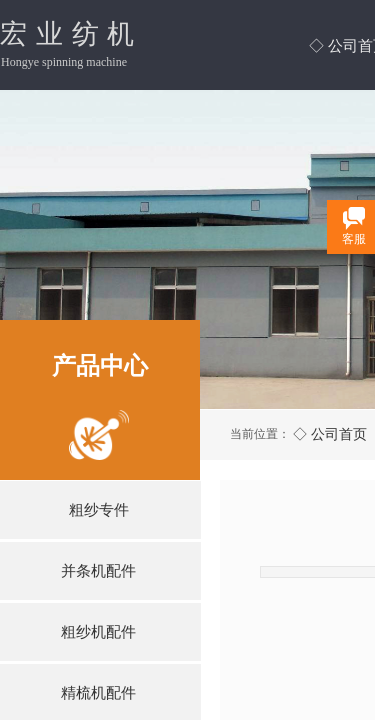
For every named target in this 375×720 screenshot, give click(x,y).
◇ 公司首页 (330, 434)
